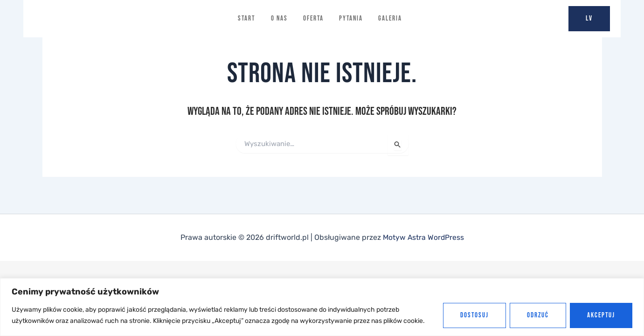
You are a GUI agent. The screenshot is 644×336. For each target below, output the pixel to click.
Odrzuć (538, 315)
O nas (279, 18)
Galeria (391, 18)
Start (246, 18)
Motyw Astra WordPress (423, 237)
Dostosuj (474, 315)
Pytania (351, 18)
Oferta (313, 18)
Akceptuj (601, 315)
